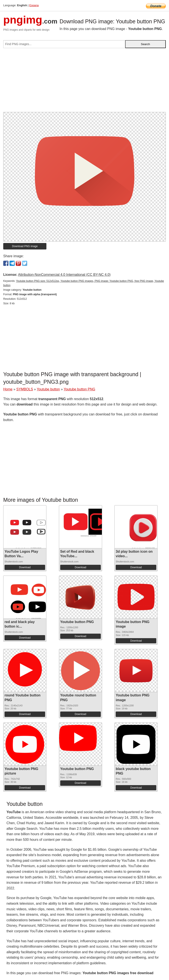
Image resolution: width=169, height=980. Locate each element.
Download (25, 567)
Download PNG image (25, 246)
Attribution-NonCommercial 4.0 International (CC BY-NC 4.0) (64, 275)
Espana (34, 5)
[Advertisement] (84, 82)
